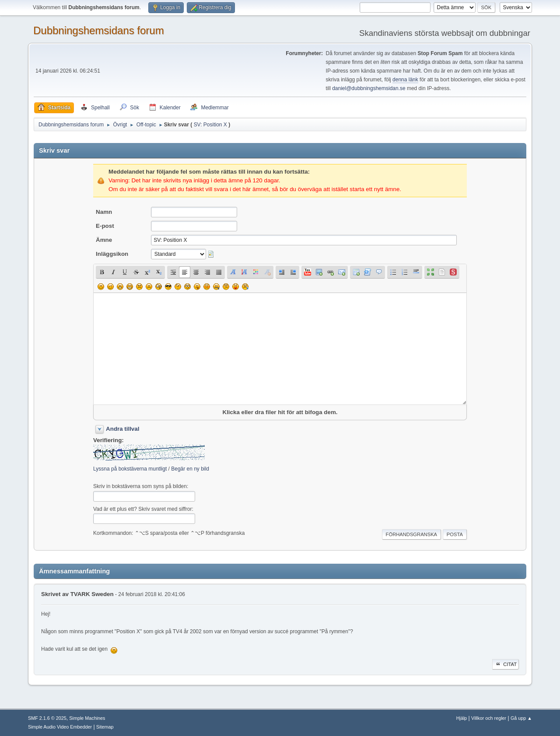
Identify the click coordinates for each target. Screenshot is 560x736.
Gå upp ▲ (521, 718)
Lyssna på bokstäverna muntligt (130, 469)
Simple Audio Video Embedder (60, 727)
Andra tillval (122, 429)
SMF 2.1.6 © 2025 (47, 718)
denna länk (405, 80)
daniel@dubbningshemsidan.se (369, 88)
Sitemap (105, 727)
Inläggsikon (112, 254)
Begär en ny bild (190, 469)
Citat (506, 664)
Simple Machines (87, 718)
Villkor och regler (489, 718)
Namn (104, 212)
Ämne (104, 240)
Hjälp (462, 718)
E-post (105, 226)
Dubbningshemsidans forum (99, 30)
